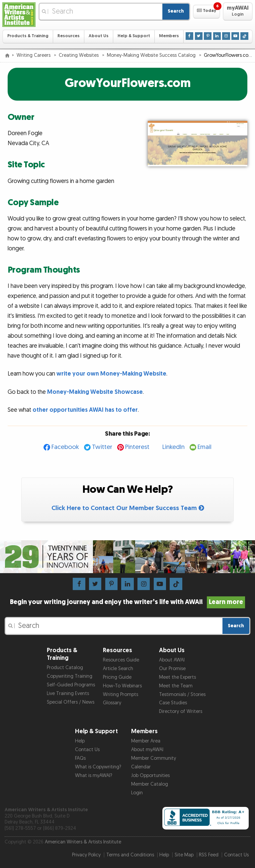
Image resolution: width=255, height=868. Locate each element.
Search (176, 11)
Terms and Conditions (130, 855)
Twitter (102, 447)
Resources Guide (121, 660)
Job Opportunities (150, 776)
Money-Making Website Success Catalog (152, 55)
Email (205, 447)
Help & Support (134, 36)
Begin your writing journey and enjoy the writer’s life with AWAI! (128, 602)
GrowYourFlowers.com (128, 83)
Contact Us (87, 750)
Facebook (65, 447)
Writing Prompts (121, 694)
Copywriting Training (70, 676)
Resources (69, 36)
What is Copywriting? (98, 767)
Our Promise (172, 669)
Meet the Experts (177, 677)
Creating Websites (79, 55)
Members (169, 36)
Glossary (112, 703)
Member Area (146, 741)
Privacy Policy (86, 855)
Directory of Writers (181, 711)
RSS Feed (209, 855)
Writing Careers (34, 55)
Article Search (118, 669)
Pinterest (137, 447)
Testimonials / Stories (182, 694)
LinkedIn (173, 447)
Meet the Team (176, 686)
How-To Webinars (122, 686)
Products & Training (28, 36)
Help (80, 741)
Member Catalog (150, 784)
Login (137, 793)
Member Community (154, 758)
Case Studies (173, 703)
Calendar (141, 767)
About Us (99, 36)
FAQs (80, 758)
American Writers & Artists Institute (83, 842)
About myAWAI (147, 750)
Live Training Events (68, 694)
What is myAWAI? (94, 776)
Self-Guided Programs (71, 685)
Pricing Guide (117, 677)
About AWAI (172, 660)
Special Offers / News (71, 702)
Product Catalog (65, 668)
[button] (206, 12)
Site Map (184, 855)
